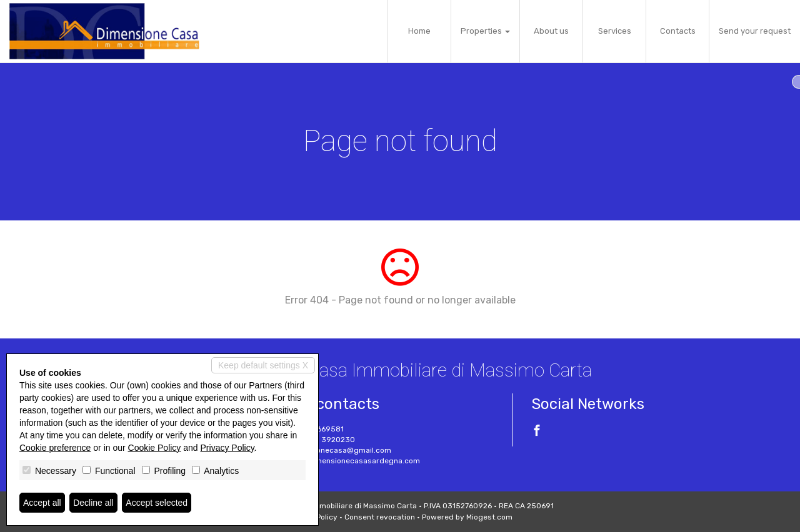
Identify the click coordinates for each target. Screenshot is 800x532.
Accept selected (157, 503)
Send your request (755, 31)
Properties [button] (485, 31)
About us (551, 31)
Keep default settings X (263, 365)
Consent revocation (380, 517)
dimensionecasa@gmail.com (339, 450)
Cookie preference (55, 448)
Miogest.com (489, 517)
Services (615, 31)
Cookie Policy (155, 448)
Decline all (93, 503)
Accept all (42, 503)
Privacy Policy (227, 448)
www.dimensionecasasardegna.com (354, 461)
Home (419, 31)
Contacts (678, 31)
